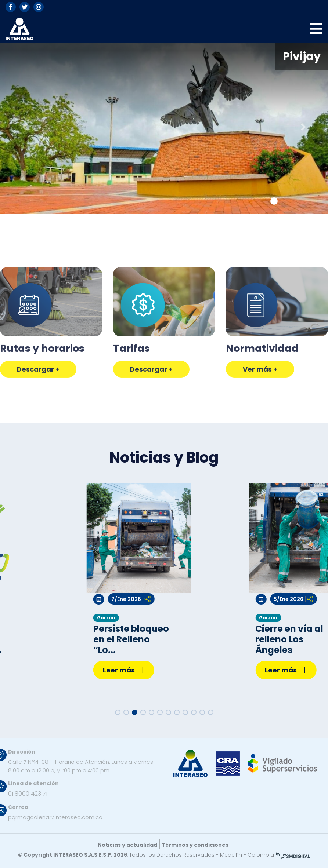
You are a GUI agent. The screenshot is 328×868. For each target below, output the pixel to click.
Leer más (125, 671)
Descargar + (38, 402)
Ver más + (260, 402)
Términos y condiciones (195, 845)
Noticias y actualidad (127, 845)
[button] (25, 127)
